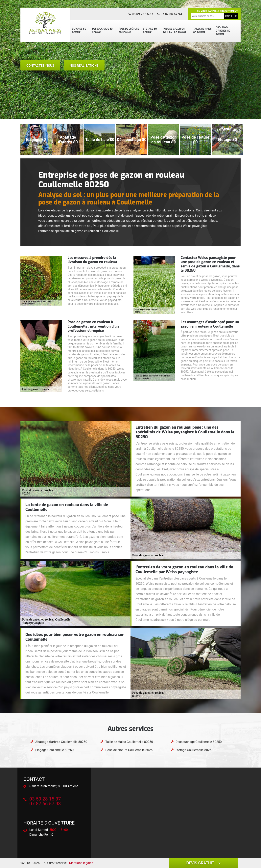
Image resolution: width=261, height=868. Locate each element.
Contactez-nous (40, 66)
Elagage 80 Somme (79, 31)
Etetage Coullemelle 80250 (194, 750)
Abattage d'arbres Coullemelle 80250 (61, 742)
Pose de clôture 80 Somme (129, 31)
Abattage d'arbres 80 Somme (223, 31)
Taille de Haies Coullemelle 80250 (129, 742)
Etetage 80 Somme (150, 31)
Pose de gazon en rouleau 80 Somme (175, 31)
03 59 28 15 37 (141, 14)
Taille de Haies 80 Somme (202, 31)
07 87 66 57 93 (169, 14)
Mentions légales (81, 863)
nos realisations (84, 66)
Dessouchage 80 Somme (102, 31)
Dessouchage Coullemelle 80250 (199, 742)
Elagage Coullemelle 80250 (54, 750)
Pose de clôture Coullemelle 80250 (130, 750)
